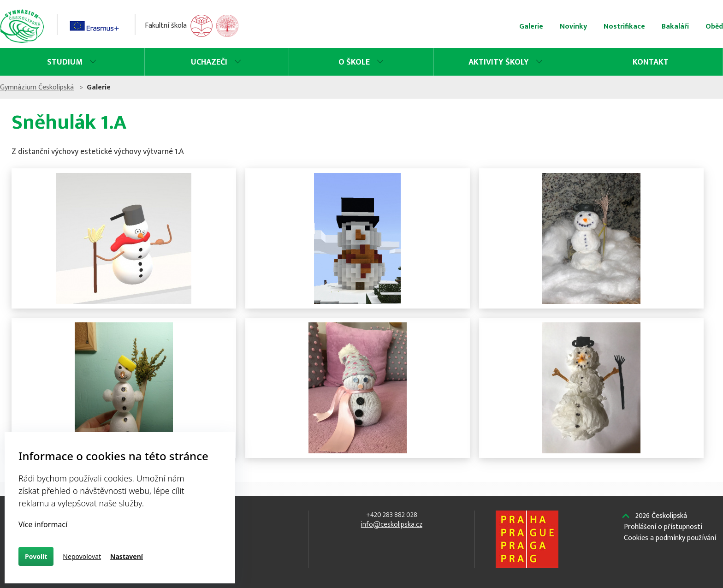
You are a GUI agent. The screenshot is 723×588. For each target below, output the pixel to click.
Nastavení (127, 556)
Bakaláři (577, 27)
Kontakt (572, 62)
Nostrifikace (526, 27)
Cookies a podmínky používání (578, 538)
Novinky (475, 27)
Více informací (43, 524)
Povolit (36, 556)
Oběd (616, 27)
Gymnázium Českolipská (136, 87)
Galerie (433, 27)
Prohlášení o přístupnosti (571, 527)
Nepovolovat (82, 556)
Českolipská (569, 516)
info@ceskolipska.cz (384, 525)
